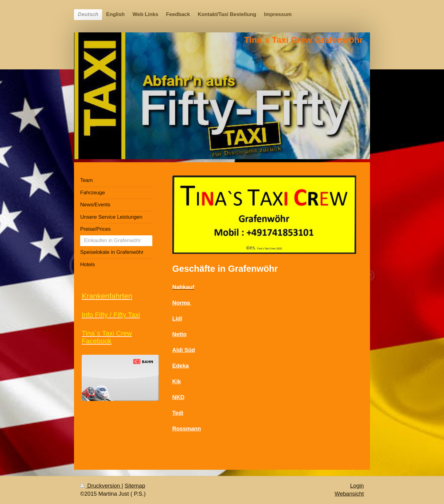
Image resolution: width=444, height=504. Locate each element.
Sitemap (135, 486)
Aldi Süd (184, 350)
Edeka (181, 366)
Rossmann (187, 429)
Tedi (178, 413)
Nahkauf (183, 287)
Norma (182, 303)
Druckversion (101, 486)
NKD (178, 397)
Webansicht (349, 494)
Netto (179, 334)
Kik (177, 382)
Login (357, 486)
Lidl (177, 319)
